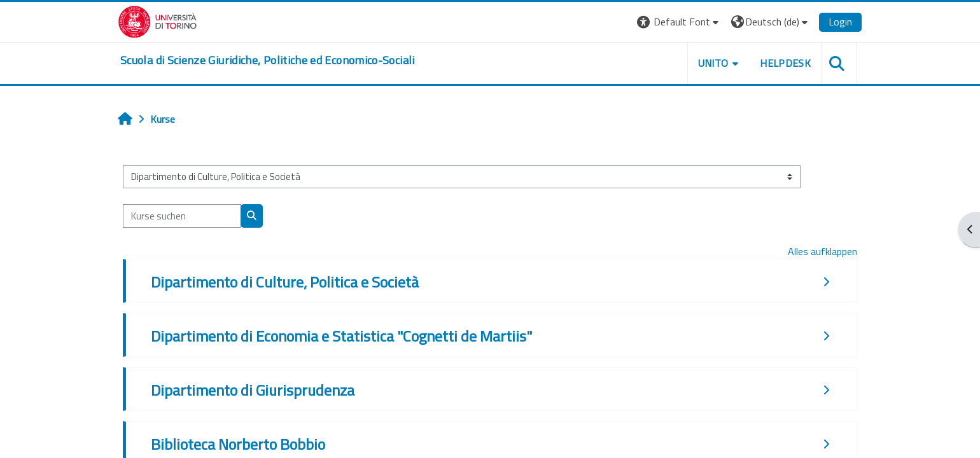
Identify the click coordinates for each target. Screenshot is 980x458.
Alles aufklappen (822, 251)
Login (840, 22)
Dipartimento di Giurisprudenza (253, 390)
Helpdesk (785, 63)
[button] (679, 22)
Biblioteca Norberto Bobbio (238, 444)
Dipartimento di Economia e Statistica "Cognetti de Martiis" (341, 336)
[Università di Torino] (157, 20)
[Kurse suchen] (182, 216)
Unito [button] (713, 63)
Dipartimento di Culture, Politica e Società (285, 282)
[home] (268, 60)
